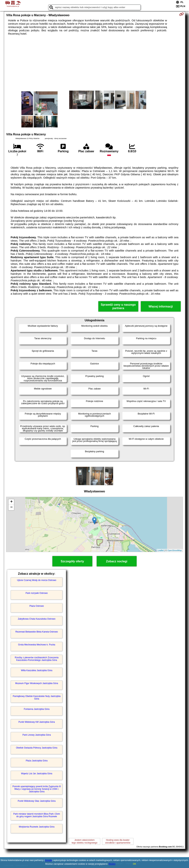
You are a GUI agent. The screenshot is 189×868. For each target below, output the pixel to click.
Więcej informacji (161, 306)
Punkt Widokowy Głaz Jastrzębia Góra (37, 801)
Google (48, 860)
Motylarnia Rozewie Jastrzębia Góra (37, 827)
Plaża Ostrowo (37, 606)
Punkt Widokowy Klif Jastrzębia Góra (37, 722)
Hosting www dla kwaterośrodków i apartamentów (118, 841)
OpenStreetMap (175, 550)
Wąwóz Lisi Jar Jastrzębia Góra (37, 774)
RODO (112, 864)
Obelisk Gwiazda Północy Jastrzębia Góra (37, 748)
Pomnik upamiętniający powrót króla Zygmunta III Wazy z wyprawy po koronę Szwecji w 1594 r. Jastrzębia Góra (37, 789)
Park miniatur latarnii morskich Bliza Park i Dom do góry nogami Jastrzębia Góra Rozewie (37, 815)
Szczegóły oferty (72, 561)
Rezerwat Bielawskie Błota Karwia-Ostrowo (37, 632)
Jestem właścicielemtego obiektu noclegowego (84, 841)
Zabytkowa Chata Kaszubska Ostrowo (37, 619)
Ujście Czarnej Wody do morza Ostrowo (37, 580)
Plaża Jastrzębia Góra (37, 761)
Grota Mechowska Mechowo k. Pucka (37, 645)
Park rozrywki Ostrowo (37, 593)
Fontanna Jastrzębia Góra (37, 709)
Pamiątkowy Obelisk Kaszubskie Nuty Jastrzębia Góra (37, 697)
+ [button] (11, 502)
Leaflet (161, 550)
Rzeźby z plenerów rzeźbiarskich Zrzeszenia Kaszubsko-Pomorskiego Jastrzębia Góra (37, 659)
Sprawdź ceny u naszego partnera (118, 306)
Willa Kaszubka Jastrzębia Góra (37, 670)
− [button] (11, 507)
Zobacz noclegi (117, 561)
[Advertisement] (95, 63)
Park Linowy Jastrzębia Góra (37, 735)
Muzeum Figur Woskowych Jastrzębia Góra (37, 683)
